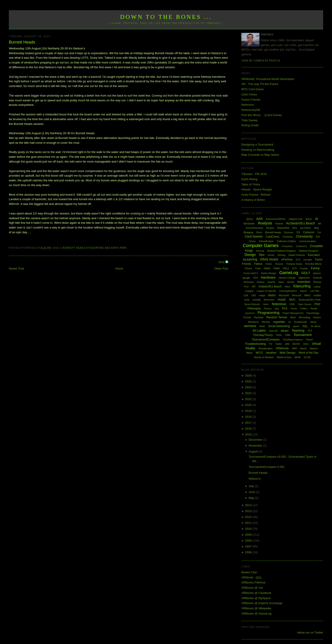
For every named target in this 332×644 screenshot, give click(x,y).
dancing (260, 251)
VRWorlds (282, 348)
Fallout (258, 264)
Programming (269, 313)
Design (250, 255)
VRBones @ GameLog (256, 614)
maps (262, 295)
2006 (249, 552)
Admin (309, 219)
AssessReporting (254, 228)
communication (308, 241)
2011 (249, 523)
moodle (257, 300)
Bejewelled (283, 228)
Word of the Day (308, 353)
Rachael (259, 317)
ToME (288, 335)
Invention (304, 282)
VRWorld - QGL (252, 577)
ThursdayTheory (263, 335)
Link (246, 295)
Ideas (281, 282)
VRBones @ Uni (252, 588)
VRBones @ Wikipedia (256, 608)
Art (320, 224)
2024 (249, 387)
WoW (298, 357)
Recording (304, 317)
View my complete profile (261, 61)
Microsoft (284, 295)
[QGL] (250, 219)
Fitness (248, 269)
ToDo (279, 335)
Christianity (304, 236)
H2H (255, 278)
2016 (249, 429)
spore (296, 326)
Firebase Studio (294, 264)
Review (266, 322)
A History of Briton (253, 200)
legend (303, 291)
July (252, 486)
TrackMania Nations (293, 340)
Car (319, 232)
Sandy (313, 322)
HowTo (271, 282)
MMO (307, 295)
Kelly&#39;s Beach (270, 287)
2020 (249, 405)
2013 (249, 511)
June (252, 492)
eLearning (250, 259)
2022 (249, 399)
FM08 (267, 268)
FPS (294, 269)
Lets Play (315, 291)
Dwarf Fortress (297, 255)
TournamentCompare (266, 339)
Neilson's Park (116, 248)
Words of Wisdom (264, 357)
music (282, 299)
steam (284, 331)
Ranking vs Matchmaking (258, 150)
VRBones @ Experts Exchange (262, 603)
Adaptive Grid (296, 219)
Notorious (248, 105)
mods (247, 300)
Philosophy (254, 309)
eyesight (307, 260)
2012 (249, 517)
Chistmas (288, 237)
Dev (262, 255)
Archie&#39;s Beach (301, 223)
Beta (295, 228)
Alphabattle (249, 224)
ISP (254, 287)
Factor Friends (251, 100)
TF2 (310, 331)
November (256, 446)
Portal (314, 309)
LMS (254, 295)
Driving (281, 255)
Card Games (254, 236)
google (246, 278)
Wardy (304, 349)
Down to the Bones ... (166, 17)
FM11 (286, 268)
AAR (260, 219)
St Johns (316, 326)
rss (289, 322)
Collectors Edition (286, 241)
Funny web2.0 (251, 273)
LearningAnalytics (288, 291)
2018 (249, 417)
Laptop (317, 287)
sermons (250, 326)
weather (271, 353)
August (254, 451)
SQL (305, 326)
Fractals (304, 269)
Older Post (221, 269)
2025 (249, 381)
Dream (271, 255)
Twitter (279, 344)
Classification (266, 241)
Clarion (252, 241)
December (256, 440)
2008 (249, 541)
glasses (317, 273)
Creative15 (301, 246)
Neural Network (252, 304)
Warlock (314, 349)
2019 (249, 411)
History (261, 282)
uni (287, 344)
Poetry (294, 309)
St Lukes (259, 330)
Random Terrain (277, 317)
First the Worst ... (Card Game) (261, 115)
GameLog (289, 273)
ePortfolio (287, 260)
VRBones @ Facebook (256, 593)
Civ (318, 237)
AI (316, 219)
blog (316, 228)
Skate (262, 326)
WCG (259, 353)
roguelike (279, 322)
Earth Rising (249, 179)
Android (279, 224)
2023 (249, 393)
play (277, 309)
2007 (249, 546)
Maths (272, 295)
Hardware (268, 277)
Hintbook (317, 278)
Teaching (298, 331)
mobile (317, 295)
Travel (309, 340)
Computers (287, 246)
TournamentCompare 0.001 (267, 467)
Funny (315, 268)
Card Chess (249, 94)
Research (253, 322)
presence (250, 313)
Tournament (303, 335)
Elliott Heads (269, 259)
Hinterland (249, 282)
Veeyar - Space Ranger (257, 189)
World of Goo (284, 357)
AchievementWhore (276, 219)
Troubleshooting (255, 344)
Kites (287, 287)
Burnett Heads (22, 42)
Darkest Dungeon (309, 251)
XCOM (307, 357)
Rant (293, 317)
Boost (259, 232)
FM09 (276, 268)
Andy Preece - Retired (256, 195)
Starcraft (273, 331)
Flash (258, 269)
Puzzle (247, 317)
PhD (317, 304)
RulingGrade (300, 322)
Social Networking (279, 326)
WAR (294, 349)
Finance (279, 264)
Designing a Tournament (257, 145)
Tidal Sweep (249, 120)
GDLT (306, 273)
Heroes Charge (287, 278)
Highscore (304, 278)
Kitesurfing (95, 248)
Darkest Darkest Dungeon (282, 251)
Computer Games (261, 245)
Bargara (270, 228)
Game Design (269, 273)
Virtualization (265, 348)
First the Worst (313, 264)
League (249, 291)
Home (119, 269)
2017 (249, 423)
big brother (305, 228)
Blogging (248, 232)
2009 (249, 535)
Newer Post (16, 269)
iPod (246, 287)
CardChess (273, 237)
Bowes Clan (249, 572)
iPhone (317, 282)
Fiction (269, 264)
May (252, 498)
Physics (268, 309)
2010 (249, 529)
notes (266, 304)
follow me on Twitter (310, 633)
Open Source (305, 304)
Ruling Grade (250, 125)
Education (314, 255)
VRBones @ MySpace (256, 598)
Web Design (288, 353)
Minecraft (297, 295)
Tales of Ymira (251, 184)
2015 (249, 434)
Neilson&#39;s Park (310, 300)
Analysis (265, 223)
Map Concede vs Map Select (260, 155)
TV (271, 344)
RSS (222, 262)
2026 (249, 375)
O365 (292, 304)
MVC (292, 300)
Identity (291, 282)
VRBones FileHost (253, 582)
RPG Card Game (253, 89)
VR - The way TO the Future (260, 84)
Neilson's (255, 479)
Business (289, 232)
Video (306, 344)
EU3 (298, 260)
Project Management (293, 313)
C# (298, 232)
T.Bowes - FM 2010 (254, 174)
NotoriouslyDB (251, 110)
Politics (304, 309)
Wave (249, 353)
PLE (285, 308)
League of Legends (266, 291)
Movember (269, 300)
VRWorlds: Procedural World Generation (268, 79)
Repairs (317, 317)
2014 (249, 505)
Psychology (313, 313)
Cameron (309, 232)
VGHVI (296, 344)
